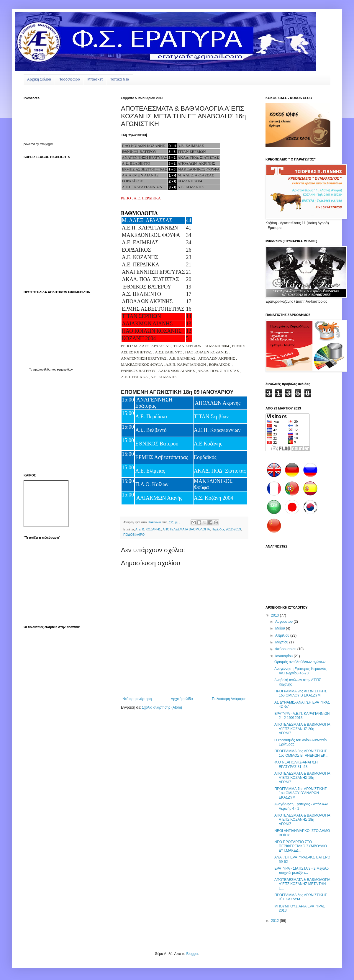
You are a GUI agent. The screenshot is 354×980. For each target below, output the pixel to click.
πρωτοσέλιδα (42, 369)
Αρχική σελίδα (182, 699)
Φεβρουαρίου (286, 649)
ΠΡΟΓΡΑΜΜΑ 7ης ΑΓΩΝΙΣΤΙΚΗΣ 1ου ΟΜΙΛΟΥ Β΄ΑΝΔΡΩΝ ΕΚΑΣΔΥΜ (301, 793)
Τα (31, 369)
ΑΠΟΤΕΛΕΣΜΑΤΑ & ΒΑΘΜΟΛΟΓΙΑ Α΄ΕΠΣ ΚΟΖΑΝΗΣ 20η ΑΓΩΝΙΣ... (302, 729)
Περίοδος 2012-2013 (226, 529)
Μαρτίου (282, 642)
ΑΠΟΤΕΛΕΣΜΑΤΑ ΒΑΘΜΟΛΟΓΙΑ (186, 529)
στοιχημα (46, 144)
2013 (276, 615)
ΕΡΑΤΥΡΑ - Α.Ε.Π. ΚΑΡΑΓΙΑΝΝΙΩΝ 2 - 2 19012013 (302, 716)
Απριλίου (283, 635)
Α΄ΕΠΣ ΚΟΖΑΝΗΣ (148, 529)
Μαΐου (281, 628)
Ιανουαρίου (285, 656)
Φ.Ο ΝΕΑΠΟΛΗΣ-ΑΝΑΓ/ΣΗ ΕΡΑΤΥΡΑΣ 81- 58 (296, 764)
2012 (276, 921)
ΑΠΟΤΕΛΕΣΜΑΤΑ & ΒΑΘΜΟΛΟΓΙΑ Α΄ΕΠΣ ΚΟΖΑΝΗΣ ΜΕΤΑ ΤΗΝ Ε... (302, 884)
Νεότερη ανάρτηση (137, 699)
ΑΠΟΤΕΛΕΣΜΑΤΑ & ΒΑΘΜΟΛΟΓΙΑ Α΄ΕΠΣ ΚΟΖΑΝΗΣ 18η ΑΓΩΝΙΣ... (302, 820)
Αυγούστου (284, 622)
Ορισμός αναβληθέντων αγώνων (300, 662)
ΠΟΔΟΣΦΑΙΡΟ (134, 535)
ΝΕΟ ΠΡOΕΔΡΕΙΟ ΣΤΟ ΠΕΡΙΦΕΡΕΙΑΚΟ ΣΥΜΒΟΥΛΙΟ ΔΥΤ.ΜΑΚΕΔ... (301, 846)
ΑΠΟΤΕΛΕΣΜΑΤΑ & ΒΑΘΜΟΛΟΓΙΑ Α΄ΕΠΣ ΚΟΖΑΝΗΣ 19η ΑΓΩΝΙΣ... (302, 778)
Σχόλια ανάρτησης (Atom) (162, 707)
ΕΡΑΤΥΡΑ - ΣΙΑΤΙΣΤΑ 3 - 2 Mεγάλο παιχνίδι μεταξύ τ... (301, 871)
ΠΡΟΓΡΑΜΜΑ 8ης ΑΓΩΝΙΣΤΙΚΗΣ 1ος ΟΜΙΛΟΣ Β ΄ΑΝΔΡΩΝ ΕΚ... (301, 753)
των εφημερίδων (62, 369)
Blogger (192, 954)
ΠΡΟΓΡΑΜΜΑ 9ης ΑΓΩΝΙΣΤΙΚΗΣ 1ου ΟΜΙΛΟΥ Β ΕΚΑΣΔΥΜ (301, 693)
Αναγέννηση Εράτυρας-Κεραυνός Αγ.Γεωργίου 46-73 (300, 671)
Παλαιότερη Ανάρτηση (229, 699)
